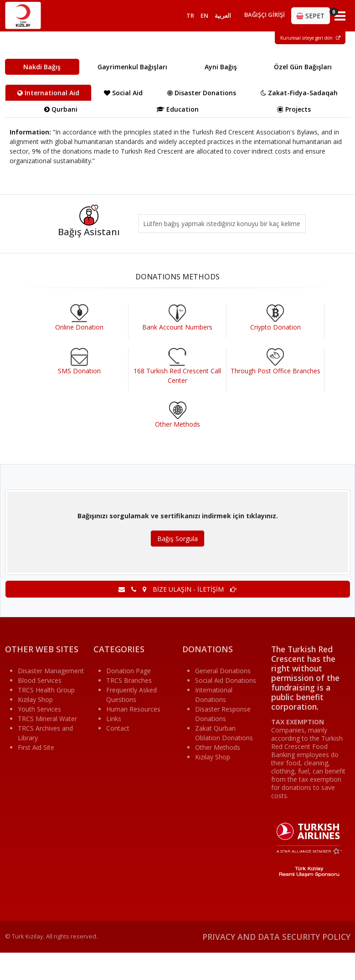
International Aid (48, 93)
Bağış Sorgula (177, 539)
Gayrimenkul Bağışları (132, 67)
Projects (294, 109)
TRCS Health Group (46, 690)
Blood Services (40, 680)
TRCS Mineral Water (47, 719)
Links (114, 719)
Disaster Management (51, 671)
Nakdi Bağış (42, 67)
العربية (223, 15)
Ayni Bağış (221, 67)
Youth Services (39, 709)
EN (204, 15)
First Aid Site (36, 747)
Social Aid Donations (226, 680)
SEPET (313, 14)
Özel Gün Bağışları (303, 67)
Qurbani (61, 109)
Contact (118, 728)
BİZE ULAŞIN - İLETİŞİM (177, 589)
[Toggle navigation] (340, 15)
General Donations (223, 671)
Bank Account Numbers (177, 327)
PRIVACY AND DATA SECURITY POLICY (276, 937)
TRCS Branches (129, 680)
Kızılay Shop (35, 699)
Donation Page (129, 671)
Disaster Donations (202, 93)
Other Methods (177, 424)
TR (190, 15)
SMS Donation (79, 371)
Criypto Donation (275, 327)
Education (177, 109)
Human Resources (133, 709)
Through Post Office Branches (275, 371)
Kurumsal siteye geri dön (310, 38)
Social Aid (123, 93)
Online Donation (79, 327)
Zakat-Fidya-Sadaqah (299, 93)
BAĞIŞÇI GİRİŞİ (265, 15)
